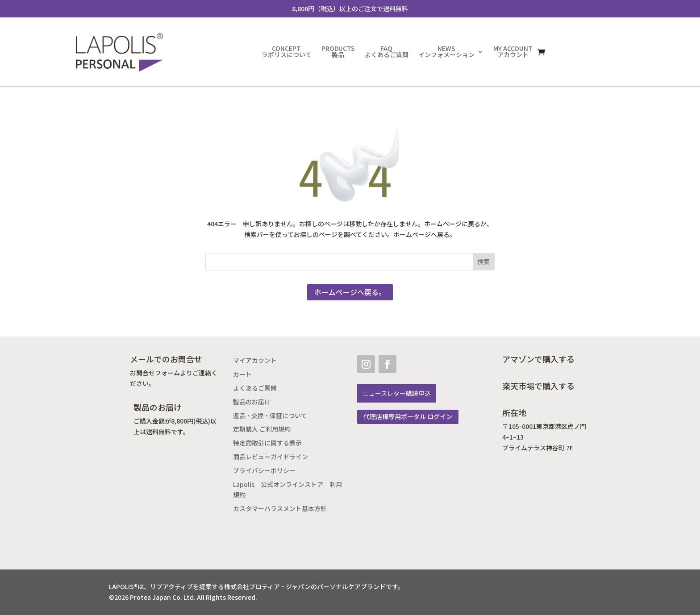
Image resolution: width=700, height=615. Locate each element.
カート (242, 374)
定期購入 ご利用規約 (262, 429)
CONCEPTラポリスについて (287, 52)
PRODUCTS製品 (338, 52)
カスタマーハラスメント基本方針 (280, 509)
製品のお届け (252, 402)
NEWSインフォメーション (446, 52)
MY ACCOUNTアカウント (513, 52)
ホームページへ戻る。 (350, 292)
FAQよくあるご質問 (387, 52)
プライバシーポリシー (264, 471)
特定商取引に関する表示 (267, 443)
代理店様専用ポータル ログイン (408, 417)
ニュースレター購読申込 (397, 393)
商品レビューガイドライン (271, 457)
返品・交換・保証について (270, 416)
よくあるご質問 (255, 388)
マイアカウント (255, 360)
